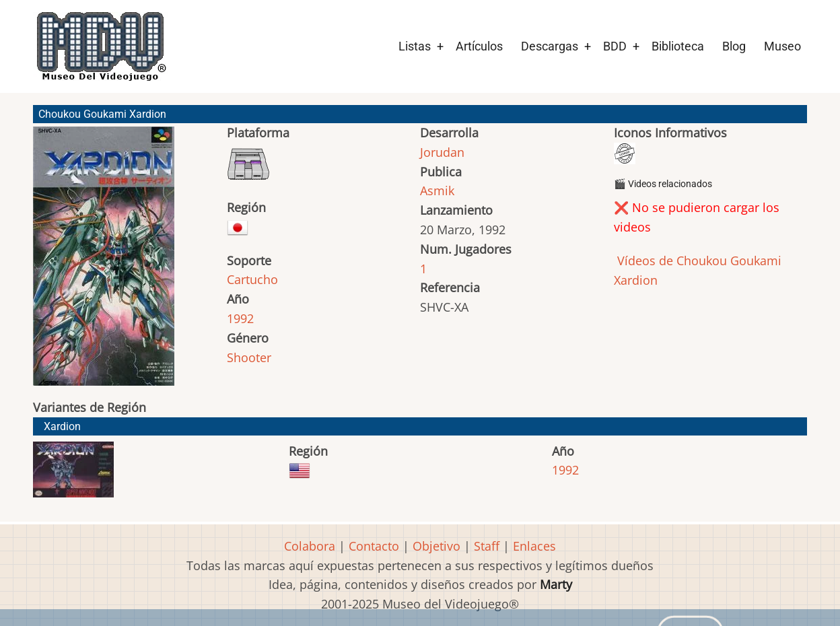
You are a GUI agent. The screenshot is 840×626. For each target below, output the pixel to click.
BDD (615, 46)
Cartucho (252, 279)
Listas (415, 46)
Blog (734, 46)
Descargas (550, 46)
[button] (104, 262)
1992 (240, 318)
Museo (782, 46)
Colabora (310, 546)
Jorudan (442, 152)
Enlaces (534, 546)
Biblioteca (678, 46)
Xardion (62, 426)
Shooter (249, 357)
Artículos (479, 46)
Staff (487, 546)
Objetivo (436, 546)
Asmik (437, 190)
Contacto (374, 546)
